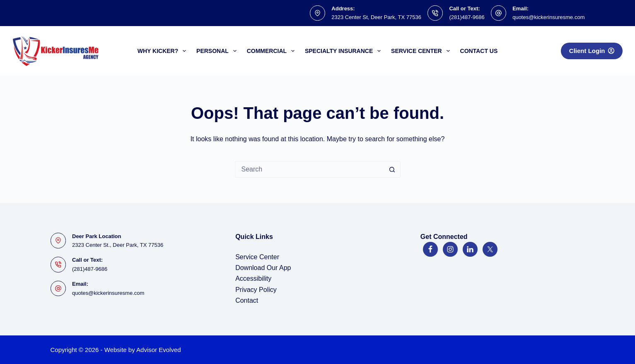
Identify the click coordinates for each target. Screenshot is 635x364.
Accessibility (253, 278)
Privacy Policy (256, 290)
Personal (218, 51)
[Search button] (392, 169)
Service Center (422, 51)
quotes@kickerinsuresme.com (548, 17)
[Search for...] (309, 169)
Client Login (592, 51)
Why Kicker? (163, 51)
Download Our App (263, 268)
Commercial (272, 51)
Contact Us (479, 51)
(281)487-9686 (467, 17)
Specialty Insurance (344, 51)
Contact (247, 300)
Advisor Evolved (159, 350)
